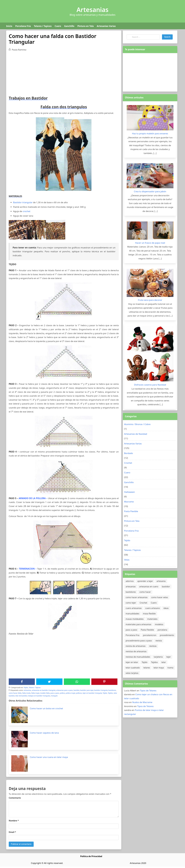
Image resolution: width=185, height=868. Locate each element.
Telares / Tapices (43, 26)
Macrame (129, 502)
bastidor (77, 690)
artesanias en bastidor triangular (44, 690)
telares (147, 668)
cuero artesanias (134, 608)
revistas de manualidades (138, 657)
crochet (27, 211)
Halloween (129, 492)
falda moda (26, 693)
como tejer (131, 603)
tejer (169, 657)
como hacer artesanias (137, 597)
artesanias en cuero (149, 587)
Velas (127, 560)
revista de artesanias (136, 646)
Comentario (15, 798)
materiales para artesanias (138, 624)
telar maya (159, 668)
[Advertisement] (64, 72)
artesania (161, 581)
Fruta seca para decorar (150, 300)
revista (159, 641)
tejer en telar (132, 662)
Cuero (58, 26)
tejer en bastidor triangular (92, 693)
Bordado (129, 453)
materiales (152, 619)
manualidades (132, 614)
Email (12, 832)
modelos (159, 624)
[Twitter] (49, 682)
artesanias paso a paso (65, 690)
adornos (130, 581)
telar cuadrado (133, 668)
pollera (62, 693)
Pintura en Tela (86, 26)
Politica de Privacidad (91, 856)
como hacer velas (160, 597)
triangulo (54, 696)
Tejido (26, 688)
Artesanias (92, 10)
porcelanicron (150, 635)
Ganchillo (69, 26)
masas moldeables (135, 619)
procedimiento (167, 635)
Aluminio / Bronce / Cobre (137, 424)
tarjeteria (158, 657)
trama (170, 668)
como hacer (13, 693)
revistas (153, 646)
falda (20, 693)
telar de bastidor (21, 696)
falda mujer (35, 693)
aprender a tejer (145, 581)
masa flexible (149, 614)
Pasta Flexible (131, 511)
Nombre (14, 821)
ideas (166, 608)
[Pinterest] (104, 682)
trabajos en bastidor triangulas (39, 696)
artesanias (27, 690)
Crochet (128, 463)
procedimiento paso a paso (139, 641)
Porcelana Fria (23, 26)
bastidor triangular (101, 690)
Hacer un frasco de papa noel (150, 243)
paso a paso (55, 693)
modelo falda (45, 693)
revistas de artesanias (136, 651)
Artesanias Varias (106, 26)
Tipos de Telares (148, 690)
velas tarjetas (132, 673)
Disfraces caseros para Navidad (150, 385)
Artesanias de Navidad (136, 434)
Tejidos (110, 693)
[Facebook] (22, 682)
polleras (79, 693)
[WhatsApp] (77, 682)
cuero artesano (153, 608)
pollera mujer (71, 693)
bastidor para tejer (87, 690)
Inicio (9, 26)
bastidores (112, 690)
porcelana (162, 630)
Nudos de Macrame (142, 702)
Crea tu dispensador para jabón (150, 191)
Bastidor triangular (23, 202)
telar (164, 662)
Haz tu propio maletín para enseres (150, 133)
